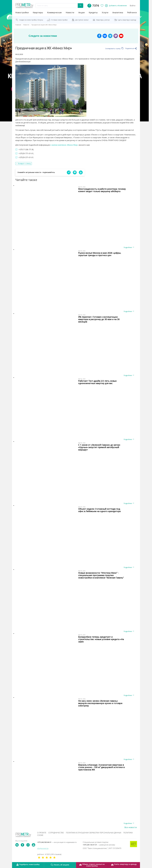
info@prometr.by (43, 848)
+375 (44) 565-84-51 (57, 842)
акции (82, 12)
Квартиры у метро (103, 20)
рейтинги (132, 12)
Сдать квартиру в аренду (127, 20)
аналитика (118, 12)
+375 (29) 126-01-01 (99, 845)
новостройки (22, 12)
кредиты (93, 12)
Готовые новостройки (59, 20)
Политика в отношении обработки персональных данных (94, 833)
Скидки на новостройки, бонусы (31, 20)
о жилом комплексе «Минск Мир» (65, 145)
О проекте (42, 833)
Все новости (131, 827)
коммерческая (54, 12)
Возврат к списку (24, 163)
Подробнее (129, 247)
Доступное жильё (82, 20)
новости (70, 12)
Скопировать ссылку (114, 49)
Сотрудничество (56, 833)
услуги (105, 12)
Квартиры (38, 12)
